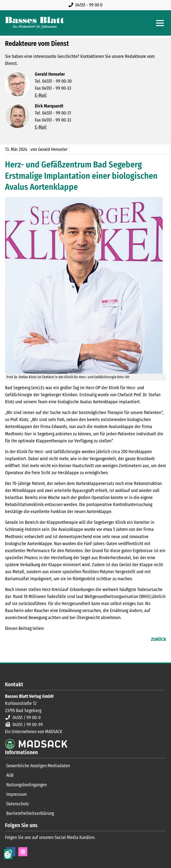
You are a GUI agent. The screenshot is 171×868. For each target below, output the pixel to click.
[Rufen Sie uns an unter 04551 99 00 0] (87, 5)
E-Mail (41, 95)
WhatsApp (39, 640)
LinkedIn (19, 640)
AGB (10, 775)
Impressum (17, 794)
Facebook (9, 640)
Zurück (158, 639)
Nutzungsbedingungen (27, 785)
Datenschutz (18, 804)
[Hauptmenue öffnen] (160, 23)
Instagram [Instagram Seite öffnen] (23, 852)
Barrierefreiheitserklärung (30, 813)
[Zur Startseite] (35, 23)
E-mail (29, 640)
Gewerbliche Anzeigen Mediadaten (38, 766)
